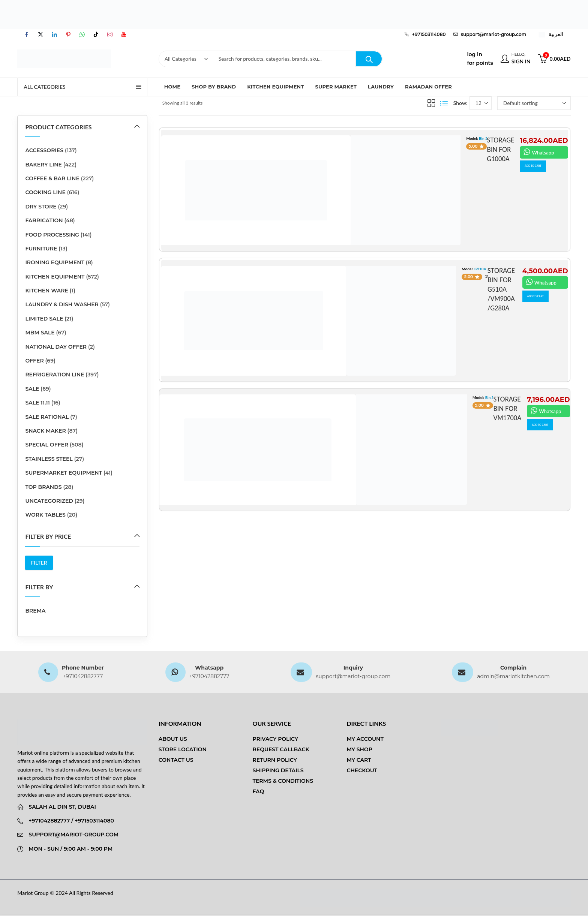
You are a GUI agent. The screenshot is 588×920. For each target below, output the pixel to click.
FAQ (259, 791)
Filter (39, 563)
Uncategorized (49, 501)
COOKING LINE (45, 192)
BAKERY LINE (43, 165)
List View (444, 103)
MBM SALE (40, 333)
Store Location (183, 749)
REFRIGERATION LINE (55, 375)
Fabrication (44, 220)
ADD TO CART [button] (539, 167)
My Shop (359, 749)
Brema (35, 611)
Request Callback (281, 749)
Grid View (431, 103)
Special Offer (47, 445)
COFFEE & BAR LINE (52, 178)
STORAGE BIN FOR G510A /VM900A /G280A (498, 289)
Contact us (176, 760)
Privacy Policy (276, 739)
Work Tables (45, 515)
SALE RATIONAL (47, 417)
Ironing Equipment (55, 262)
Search (369, 59)
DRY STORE (41, 207)
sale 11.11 (37, 403)
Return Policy (275, 760)
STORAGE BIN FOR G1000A (499, 149)
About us (173, 739)
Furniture (41, 249)
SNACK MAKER (45, 431)
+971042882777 (83, 676)
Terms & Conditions (283, 781)
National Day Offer (56, 347)
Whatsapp (539, 152)
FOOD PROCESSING (52, 235)
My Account (365, 739)
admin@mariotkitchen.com (513, 676)
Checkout (362, 770)
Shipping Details (278, 770)
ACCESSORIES (44, 150)
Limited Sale (44, 319)
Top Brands (43, 487)
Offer (34, 361)
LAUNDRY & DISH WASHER (62, 304)
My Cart (359, 760)
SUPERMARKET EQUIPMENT (64, 473)
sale (32, 389)
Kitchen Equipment (55, 277)
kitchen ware (47, 291)
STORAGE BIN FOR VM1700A (506, 408)
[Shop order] (534, 103)
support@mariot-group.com (353, 676)
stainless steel (49, 459)
